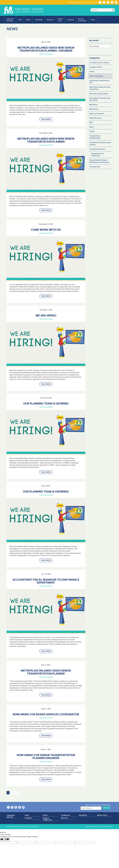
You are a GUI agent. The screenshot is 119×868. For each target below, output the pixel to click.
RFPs (91, 122)
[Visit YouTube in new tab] (116, 2)
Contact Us (93, 2)
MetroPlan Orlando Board (99, 94)
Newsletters (94, 109)
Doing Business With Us (76, 2)
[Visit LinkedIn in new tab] (112, 2)
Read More (46, 119)
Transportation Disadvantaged (95, 137)
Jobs (86, 2)
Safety (92, 127)
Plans (27, 815)
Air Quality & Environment (99, 63)
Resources (83, 815)
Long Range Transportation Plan (99, 82)
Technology (66, 815)
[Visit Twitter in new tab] (108, 2)
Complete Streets (96, 67)
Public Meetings (95, 118)
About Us (64, 818)
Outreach (28, 818)
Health (92, 71)
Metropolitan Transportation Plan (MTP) (100, 99)
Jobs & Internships (46, 54)
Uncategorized (95, 167)
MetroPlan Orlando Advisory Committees (100, 88)
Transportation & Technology (97, 155)
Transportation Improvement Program (100, 143)
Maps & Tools (102, 815)
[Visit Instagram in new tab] (104, 2)
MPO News (93, 105)
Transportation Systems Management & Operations (99, 161)
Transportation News (97, 149)
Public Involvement (97, 114)
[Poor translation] (7, 840)
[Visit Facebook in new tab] (100, 2)
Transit (92, 131)
